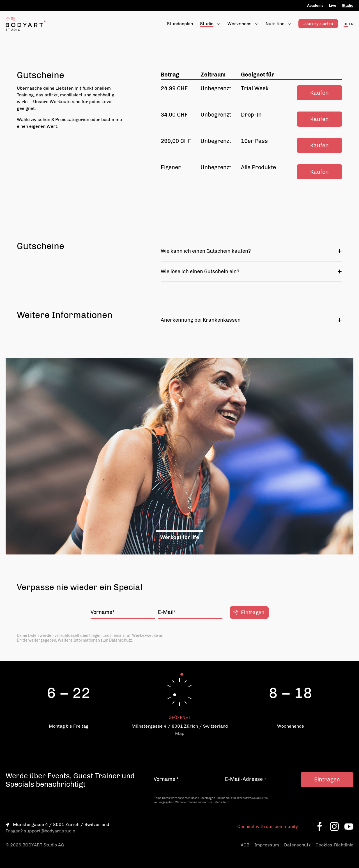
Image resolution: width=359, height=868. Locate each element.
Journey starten (318, 24)
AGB (245, 845)
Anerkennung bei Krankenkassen (251, 320)
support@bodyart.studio (50, 831)
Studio (348, 5)
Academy (315, 5)
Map (180, 733)
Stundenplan (180, 24)
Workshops (240, 24)
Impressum (267, 845)
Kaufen (319, 93)
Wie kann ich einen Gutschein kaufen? (251, 251)
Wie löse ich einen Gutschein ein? (251, 271)
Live (333, 5)
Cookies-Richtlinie (334, 845)
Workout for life (180, 537)
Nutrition (275, 24)
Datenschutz (120, 640)
